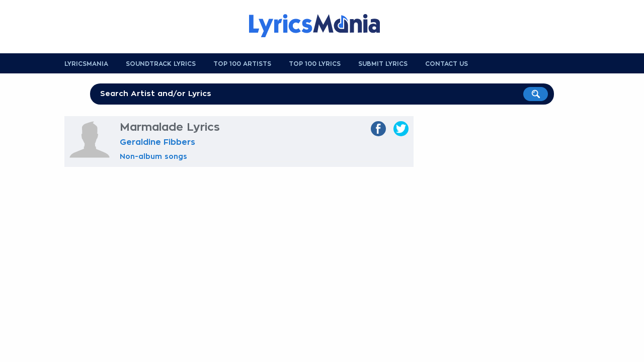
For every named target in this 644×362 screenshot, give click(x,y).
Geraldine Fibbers (157, 142)
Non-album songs (153, 156)
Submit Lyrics (383, 64)
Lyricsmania (86, 64)
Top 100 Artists (242, 64)
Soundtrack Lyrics (161, 64)
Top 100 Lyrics (315, 64)
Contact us (447, 64)
